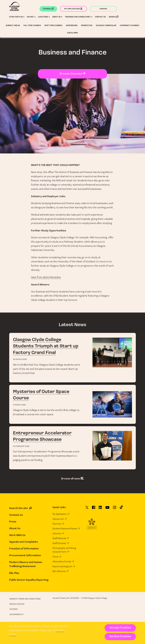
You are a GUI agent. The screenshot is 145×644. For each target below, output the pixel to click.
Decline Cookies (120, 637)
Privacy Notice (17, 604)
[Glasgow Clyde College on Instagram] (115, 508)
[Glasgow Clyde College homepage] (15, 6)
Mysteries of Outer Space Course (72, 404)
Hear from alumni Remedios (46, 277)
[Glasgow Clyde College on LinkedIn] (100, 508)
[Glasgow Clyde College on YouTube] (107, 509)
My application (73, 9)
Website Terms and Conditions (25, 599)
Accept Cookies (120, 628)
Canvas (103, 9)
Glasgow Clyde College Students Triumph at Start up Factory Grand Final (72, 358)
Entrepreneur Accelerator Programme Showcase (72, 448)
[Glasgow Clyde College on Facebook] (94, 508)
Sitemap (14, 609)
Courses (48, 9)
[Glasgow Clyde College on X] (87, 508)
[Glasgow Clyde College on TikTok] (121, 508)
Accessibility (17, 615)
